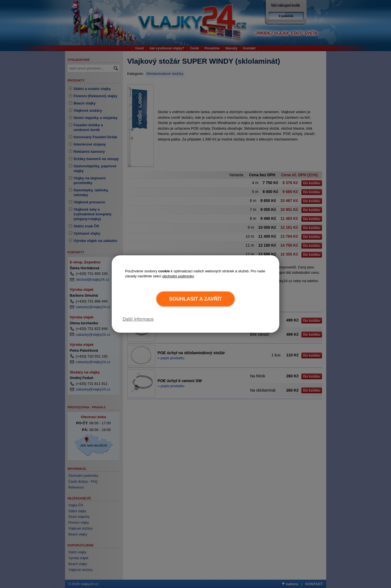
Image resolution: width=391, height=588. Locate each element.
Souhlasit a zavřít (195, 299)
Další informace (138, 319)
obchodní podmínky (178, 276)
